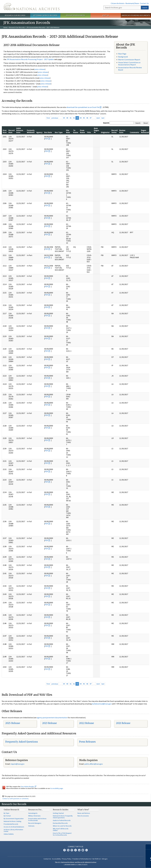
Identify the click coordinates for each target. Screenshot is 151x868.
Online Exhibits (9, 834)
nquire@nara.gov (18, 764)
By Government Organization (14, 819)
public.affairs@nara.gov (94, 764)
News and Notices (84, 813)
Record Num (11, 131)
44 (81, 118)
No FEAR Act (97, 859)
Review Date (122, 131)
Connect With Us (76, 847)
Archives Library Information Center (13, 830)
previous (55, 118)
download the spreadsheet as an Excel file (83, 107)
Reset (146, 123)
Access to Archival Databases (14, 827)
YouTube (79, 850)
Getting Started (58, 813)
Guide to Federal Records (62, 820)
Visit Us (106, 15)
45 (84, 118)
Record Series (114, 131)
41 (71, 118)
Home (5, 27)
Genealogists (33, 813)
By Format (7, 816)
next (98, 118)
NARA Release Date (20, 130)
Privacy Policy (67, 859)
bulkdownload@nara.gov (102, 704)
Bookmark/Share (132, 3)
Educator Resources (75, 15)
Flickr (87, 850)
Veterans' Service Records (45, 15)
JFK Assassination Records (36, 27)
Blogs (83, 850)
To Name (76, 131)
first (48, 118)
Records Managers (35, 823)
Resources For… (36, 810)
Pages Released (145, 131)
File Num (68, 131)
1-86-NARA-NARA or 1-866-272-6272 (76, 865)
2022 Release (86, 723)
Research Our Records (15, 15)
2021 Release (123, 723)
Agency (39, 132)
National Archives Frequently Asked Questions (63, 817)
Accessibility (56, 859)
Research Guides (61, 810)
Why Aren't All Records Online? (61, 830)
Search (145, 8)
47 (91, 118)
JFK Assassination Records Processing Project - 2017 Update (30, 59)
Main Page (122, 54)
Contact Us (144, 3)
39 (64, 118)
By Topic (7, 813)
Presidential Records (11, 824)
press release (40, 69)
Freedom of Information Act (82, 859)
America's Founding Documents (136, 15)
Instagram (72, 850)
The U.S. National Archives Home (31, 7)
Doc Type (59, 132)
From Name (82, 131)
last (103, 118)
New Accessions (83, 816)
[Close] (148, 847)
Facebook (64, 850)
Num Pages (96, 130)
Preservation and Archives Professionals (37, 819)
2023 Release (49, 723)
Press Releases (87, 742)
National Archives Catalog (12, 821)
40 (67, 118)
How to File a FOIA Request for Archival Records (62, 834)
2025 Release (13, 723)
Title (89, 132)
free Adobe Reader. (28, 787)
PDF (46, 139)
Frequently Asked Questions (22, 742)
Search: (106, 123)
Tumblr (75, 850)
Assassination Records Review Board (130, 69)
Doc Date (48, 132)
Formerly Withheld (31, 131)
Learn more (131, 864)
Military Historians (34, 816)
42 (74, 118)
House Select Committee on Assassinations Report (129, 64)
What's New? (83, 810)
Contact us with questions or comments (15, 799)
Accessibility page (57, 788)
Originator (105, 132)
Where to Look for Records (62, 826)
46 (87, 118)
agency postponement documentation (52, 718)
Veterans (31, 826)
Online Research (11, 810)
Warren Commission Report (129, 60)
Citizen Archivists (118, 3)
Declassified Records (60, 823)
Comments (135, 132)
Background (123, 57)
